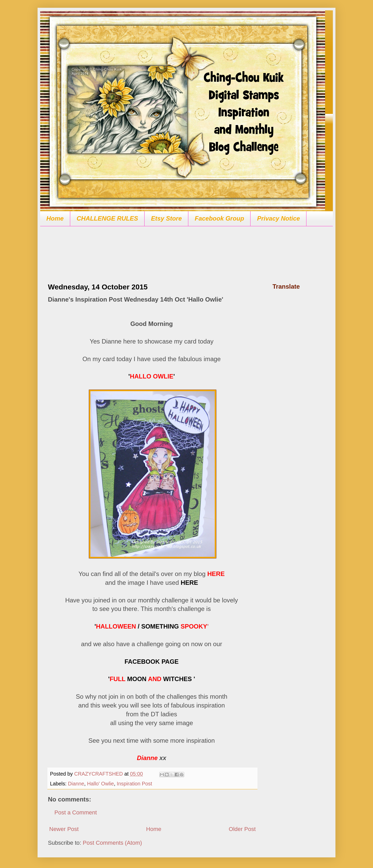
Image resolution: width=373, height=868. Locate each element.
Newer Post (64, 829)
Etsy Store (166, 218)
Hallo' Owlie (101, 784)
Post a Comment (76, 812)
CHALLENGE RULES (107, 218)
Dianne (76, 784)
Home (55, 218)
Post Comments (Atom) (113, 843)
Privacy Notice (278, 218)
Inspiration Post (134, 784)
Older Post (242, 829)
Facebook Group (220, 218)
